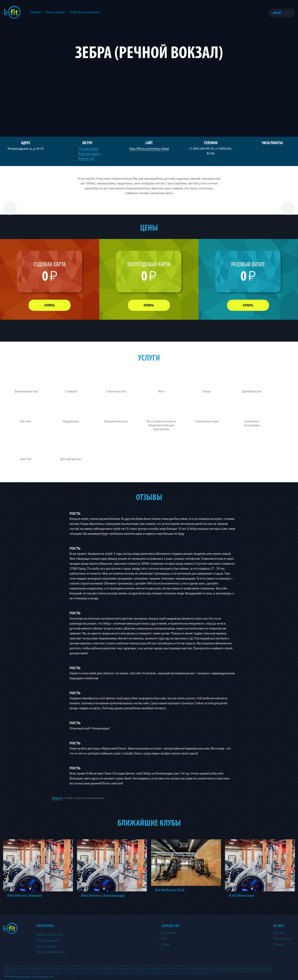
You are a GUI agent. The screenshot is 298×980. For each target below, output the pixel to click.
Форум (165, 944)
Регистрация (169, 933)
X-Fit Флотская (242, 896)
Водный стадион (90, 154)
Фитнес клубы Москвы (49, 935)
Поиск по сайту (282, 939)
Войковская (86, 159)
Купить (50, 305)
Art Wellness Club (170, 890)
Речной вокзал (88, 149)
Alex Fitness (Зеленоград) (103, 896)
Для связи (279, 933)
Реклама (278, 944)
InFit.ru (7, 966)
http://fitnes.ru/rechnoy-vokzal (149, 149)
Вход (164, 939)
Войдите (57, 798)
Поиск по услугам (46, 946)
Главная (35, 12)
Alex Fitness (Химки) (25, 896)
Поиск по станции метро (50, 952)
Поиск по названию (47, 941)
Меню (277, 13)
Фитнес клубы (55, 12)
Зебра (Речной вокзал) (85, 12)
